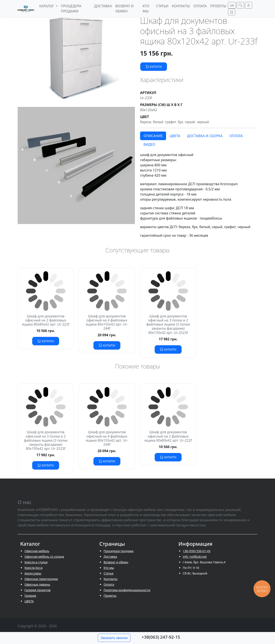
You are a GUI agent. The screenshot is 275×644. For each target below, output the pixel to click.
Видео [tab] (149, 144)
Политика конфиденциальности (127, 590)
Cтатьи (108, 573)
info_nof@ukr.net (195, 557)
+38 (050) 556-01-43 (197, 551)
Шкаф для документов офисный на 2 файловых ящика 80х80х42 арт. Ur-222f (46, 320)
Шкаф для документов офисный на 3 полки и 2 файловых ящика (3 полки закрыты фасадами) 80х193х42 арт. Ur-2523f (168, 324)
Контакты (110, 579)
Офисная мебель (37, 551)
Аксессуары (33, 573)
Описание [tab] (153, 136)
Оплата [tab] (236, 136)
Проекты (110, 596)
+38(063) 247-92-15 (161, 637)
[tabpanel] (199, 195)
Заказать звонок (114, 638)
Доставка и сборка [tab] (205, 136)
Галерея (30, 596)
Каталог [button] (47, 6)
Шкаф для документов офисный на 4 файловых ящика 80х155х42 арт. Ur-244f (107, 322)
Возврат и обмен (116, 562)
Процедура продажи (118, 551)
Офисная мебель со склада (44, 557)
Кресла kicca (34, 568)
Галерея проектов (37, 590)
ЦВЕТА (29, 601)
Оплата (109, 584)
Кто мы (109, 568)
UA (232, 5)
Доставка (110, 557)
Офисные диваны (37, 584)
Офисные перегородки (41, 579)
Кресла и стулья (36, 562)
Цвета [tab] (175, 136)
